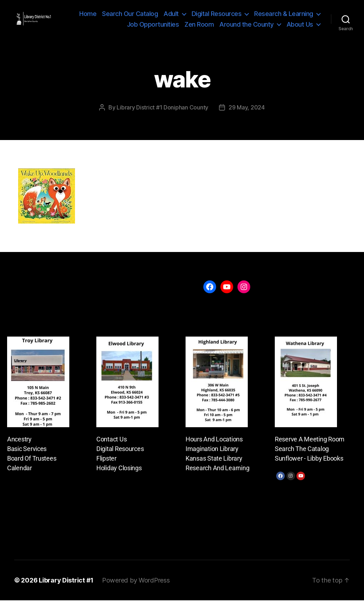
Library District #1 (66, 581)
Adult (171, 14)
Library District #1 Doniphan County (162, 108)
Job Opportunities (153, 24)
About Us (300, 24)
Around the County (247, 24)
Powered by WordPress (136, 581)
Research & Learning (284, 14)
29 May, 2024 (247, 108)
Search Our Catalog (130, 14)
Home (88, 14)
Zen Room (199, 24)
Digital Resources (217, 14)
